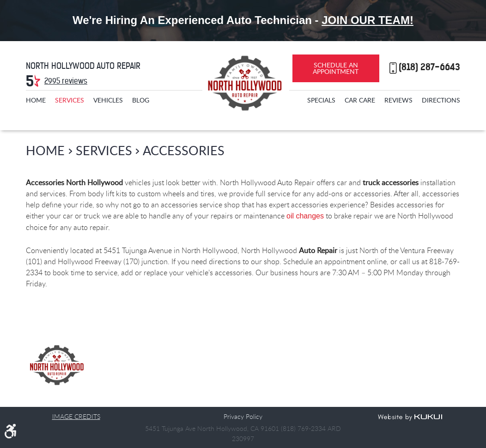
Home (36, 100)
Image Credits (76, 416)
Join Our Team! (368, 20)
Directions (441, 100)
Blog (141, 100)
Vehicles (108, 100)
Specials (321, 100)
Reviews (398, 100)
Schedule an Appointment (336, 68)
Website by (410, 418)
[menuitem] (36, 100)
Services (70, 100)
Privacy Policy (243, 416)
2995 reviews (66, 81)
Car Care (360, 100)
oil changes (305, 216)
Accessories (184, 150)
